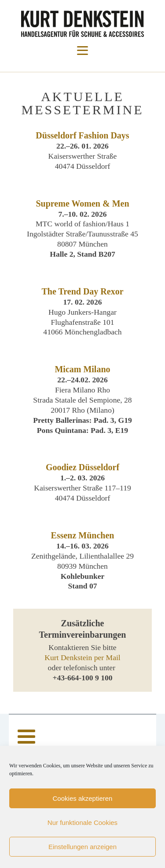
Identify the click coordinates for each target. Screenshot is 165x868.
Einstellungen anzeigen (82, 847)
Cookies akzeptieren (83, 798)
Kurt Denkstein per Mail (82, 657)
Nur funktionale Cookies (82, 823)
